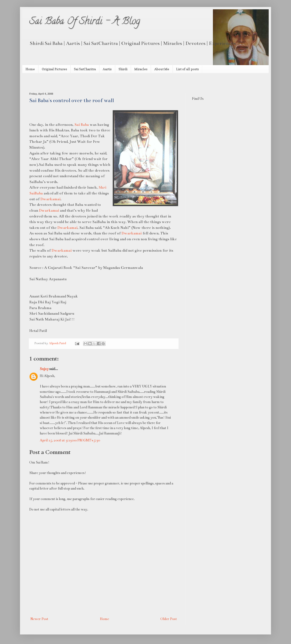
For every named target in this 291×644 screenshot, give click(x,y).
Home (30, 69)
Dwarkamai (50, 199)
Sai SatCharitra (85, 69)
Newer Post (39, 619)
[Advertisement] (84, 82)
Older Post (169, 619)
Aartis (107, 69)
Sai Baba (82, 125)
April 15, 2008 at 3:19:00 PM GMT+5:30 (70, 440)
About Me (162, 69)
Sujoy (44, 369)
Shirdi (123, 69)
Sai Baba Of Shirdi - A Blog (85, 22)
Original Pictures (54, 69)
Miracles (141, 69)
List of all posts (187, 69)
